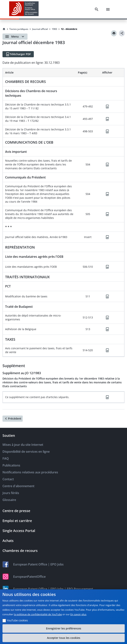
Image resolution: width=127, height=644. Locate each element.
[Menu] (108, 9)
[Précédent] (13, 419)
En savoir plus (78, 614)
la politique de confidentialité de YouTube (38, 614)
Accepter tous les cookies (64, 638)
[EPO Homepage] (24, 9)
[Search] (97, 9)
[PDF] (107, 106)
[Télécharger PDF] (18, 54)
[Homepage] (4, 29)
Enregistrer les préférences (64, 628)
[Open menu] (15, 37)
